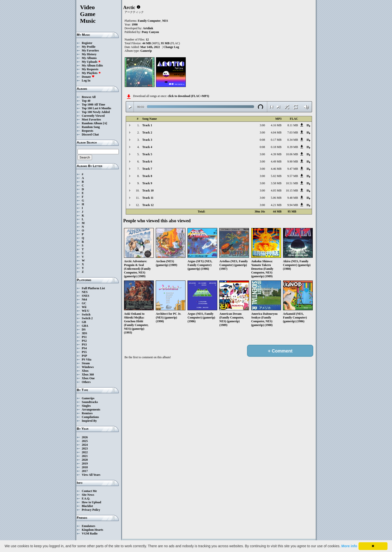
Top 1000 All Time (93, 104)
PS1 (84, 337)
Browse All (89, 97)
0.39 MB (293, 147)
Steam (86, 363)
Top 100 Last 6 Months (96, 108)
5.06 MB (276, 198)
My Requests (90, 69)
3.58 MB (276, 183)
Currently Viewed (93, 116)
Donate (88, 77)
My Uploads (91, 62)
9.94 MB (293, 205)
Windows (88, 367)
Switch (86, 314)
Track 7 (147, 169)
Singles (86, 406)
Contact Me (89, 491)
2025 (85, 441)
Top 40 (86, 101)
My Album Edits (92, 65)
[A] (105, 123)
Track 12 (148, 205)
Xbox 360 (88, 374)
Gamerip (146, 51)
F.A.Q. (86, 498)
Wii (84, 307)
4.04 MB (276, 132)
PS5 (84, 352)
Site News (88, 495)
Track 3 (147, 140)
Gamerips (88, 398)
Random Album (92, 123)
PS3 (84, 344)
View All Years (91, 475)
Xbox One (88, 378)
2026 (85, 437)
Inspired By (89, 421)
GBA (85, 326)
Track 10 (148, 190)
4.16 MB (276, 125)
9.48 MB (293, 198)
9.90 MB (293, 161)
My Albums (89, 58)
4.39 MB (276, 154)
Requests (87, 131)
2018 (85, 467)
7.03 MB (293, 132)
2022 (85, 452)
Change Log (171, 47)
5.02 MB (276, 176)
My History (89, 54)
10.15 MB (292, 190)
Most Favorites (91, 119)
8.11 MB (293, 125)
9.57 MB (293, 176)
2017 (85, 471)
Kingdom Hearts (92, 530)
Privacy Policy (91, 510)
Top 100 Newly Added (96, 112)
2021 (85, 456)
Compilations (90, 417)
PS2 (84, 341)
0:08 (262, 140)
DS (84, 329)
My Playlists (91, 73)
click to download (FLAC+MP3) (188, 96)
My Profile (89, 47)
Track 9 (147, 183)
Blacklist (87, 506)
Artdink (148, 28)
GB (84, 322)
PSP (84, 356)
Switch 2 (87, 318)
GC (84, 303)
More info (349, 546)
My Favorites (90, 50)
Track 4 (147, 147)
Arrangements (91, 409)
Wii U (85, 311)
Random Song (91, 127)
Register (87, 43)
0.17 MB (276, 140)
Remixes (87, 413)
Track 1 (147, 125)
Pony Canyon (150, 32)
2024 (85, 445)
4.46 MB (276, 169)
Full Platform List (93, 288)
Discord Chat (90, 134)
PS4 (84, 348)
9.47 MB (293, 169)
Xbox (85, 371)
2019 (85, 463)
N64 (84, 299)
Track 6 (147, 161)
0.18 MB (276, 147)
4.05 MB (276, 190)
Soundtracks (90, 402)
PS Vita (86, 359)
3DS (84, 333)
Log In (86, 80)
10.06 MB (292, 154)
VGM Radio (90, 533)
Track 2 (147, 132)
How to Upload (91, 502)
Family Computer (149, 21)
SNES (85, 296)
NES (85, 292)
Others (86, 382)
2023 (85, 448)
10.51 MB (292, 183)
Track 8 (147, 176)
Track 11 (148, 198)
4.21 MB (276, 205)
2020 (85, 460)
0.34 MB (293, 140)
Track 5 (147, 154)
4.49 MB (276, 161)
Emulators (88, 526)
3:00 (262, 125)
